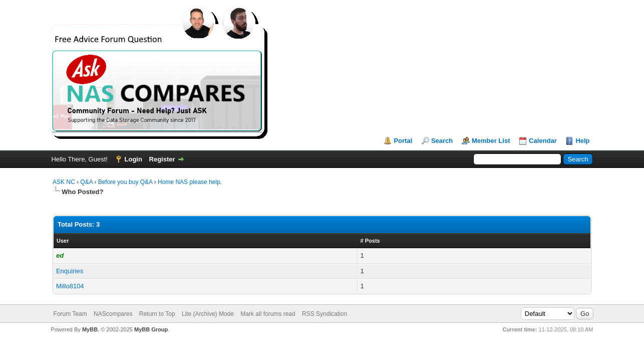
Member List (491, 141)
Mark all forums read (268, 314)
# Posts (370, 241)
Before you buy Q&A (125, 182)
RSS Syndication (325, 314)
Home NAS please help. (190, 182)
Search (442, 141)
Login (133, 159)
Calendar (543, 141)
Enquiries (70, 271)
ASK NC (64, 182)
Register (162, 159)
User (63, 241)
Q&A (86, 182)
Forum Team (70, 314)
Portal (403, 141)
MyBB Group (151, 329)
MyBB (90, 329)
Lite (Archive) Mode (208, 314)
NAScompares (113, 314)
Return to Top (157, 314)
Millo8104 (70, 286)
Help (582, 141)
